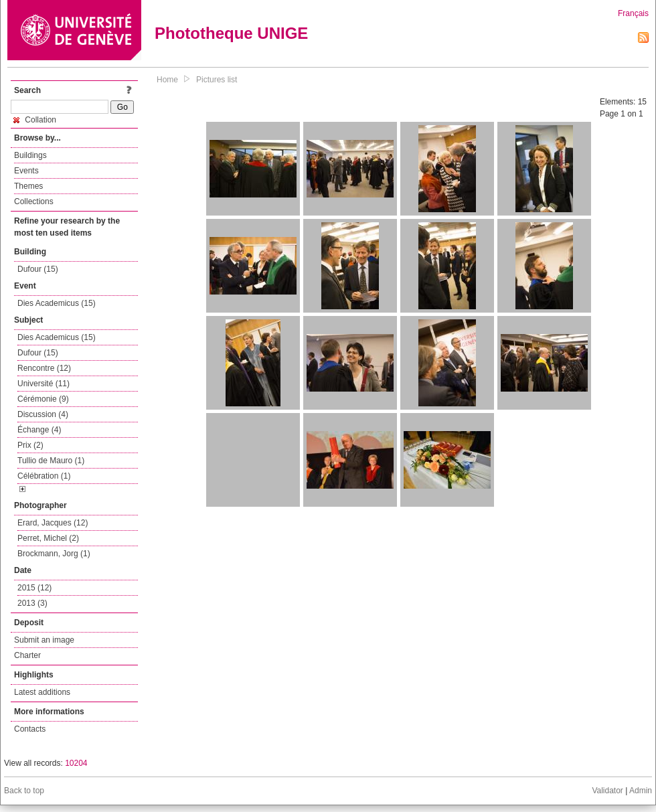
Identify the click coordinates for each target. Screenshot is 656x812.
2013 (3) (32, 603)
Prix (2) (30, 445)
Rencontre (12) (44, 368)
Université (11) (44, 384)
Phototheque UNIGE (231, 33)
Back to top (24, 791)
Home (167, 80)
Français (633, 13)
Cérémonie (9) (43, 399)
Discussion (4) (43, 414)
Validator (607, 791)
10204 (76, 763)
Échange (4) (39, 430)
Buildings (30, 155)
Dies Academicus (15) (57, 303)
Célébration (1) (44, 476)
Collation (35, 120)
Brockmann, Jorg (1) (54, 554)
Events (26, 171)
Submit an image (44, 640)
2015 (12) (34, 588)
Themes (28, 186)
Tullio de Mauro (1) (51, 461)
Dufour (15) (38, 269)
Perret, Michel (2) (48, 538)
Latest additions (42, 692)
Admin (641, 791)
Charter (27, 655)
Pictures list (217, 80)
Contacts (30, 729)
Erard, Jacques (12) (53, 523)
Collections (34, 201)
